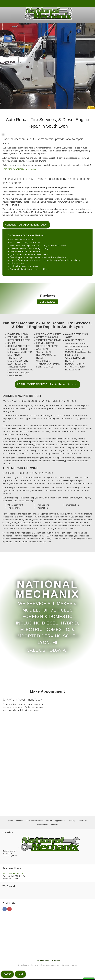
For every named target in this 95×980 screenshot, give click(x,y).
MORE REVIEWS (48, 303)
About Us (20, 822)
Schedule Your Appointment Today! (26, 226)
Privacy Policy (42, 826)
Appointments (61, 822)
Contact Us (82, 822)
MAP (21, 974)
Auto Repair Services (35, 822)
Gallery (72, 822)
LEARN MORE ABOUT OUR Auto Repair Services (48, 386)
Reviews (49, 822)
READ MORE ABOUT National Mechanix (20, 171)
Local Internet (71, 966)
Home (11, 822)
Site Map (54, 826)
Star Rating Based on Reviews (48, 962)
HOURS (7, 974)
